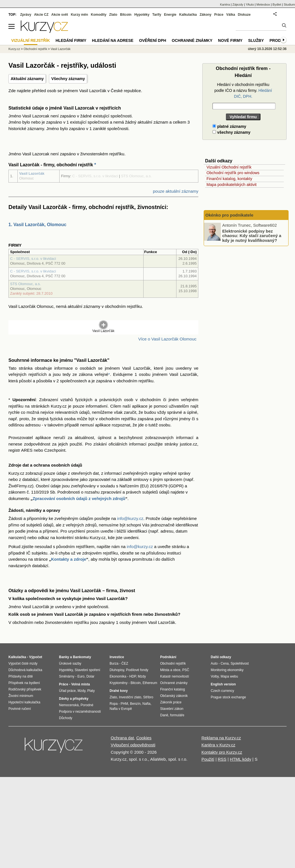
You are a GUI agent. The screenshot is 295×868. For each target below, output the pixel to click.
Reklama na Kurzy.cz (221, 738)
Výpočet (36, 657)
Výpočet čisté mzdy (23, 664)
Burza (114, 664)
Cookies (144, 738)
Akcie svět (60, 15)
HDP (133, 676)
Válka (231, 15)
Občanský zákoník (174, 696)
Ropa (114, 704)
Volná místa (80, 684)
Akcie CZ (41, 15)
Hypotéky (142, 15)
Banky (64, 657)
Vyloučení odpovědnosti (133, 745)
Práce (219, 15)
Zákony (205, 15)
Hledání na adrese (113, 40)
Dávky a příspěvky (74, 699)
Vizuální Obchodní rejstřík (229, 167)
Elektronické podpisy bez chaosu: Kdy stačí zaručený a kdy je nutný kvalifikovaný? (252, 235)
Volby (215, 676)
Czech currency (222, 691)
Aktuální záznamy (27, 79)
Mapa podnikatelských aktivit (232, 185)
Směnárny (67, 676)
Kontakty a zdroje (69, 559)
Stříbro (148, 697)
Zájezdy (238, 4)
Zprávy (26, 15)
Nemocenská (69, 705)
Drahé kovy (119, 691)
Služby (256, 40)
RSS (222, 759)
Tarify (157, 15)
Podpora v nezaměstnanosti (80, 712)
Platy (91, 691)
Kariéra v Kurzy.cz (218, 745)
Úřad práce (67, 691)
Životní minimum (21, 696)
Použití (208, 759)
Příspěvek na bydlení (24, 683)
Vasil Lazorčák (32, 173)
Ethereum (150, 683)
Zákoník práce (171, 702)
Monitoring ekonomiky (227, 670)
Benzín (135, 704)
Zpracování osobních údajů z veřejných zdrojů (79, 498)
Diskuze (244, 15)
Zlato (113, 15)
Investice (117, 657)
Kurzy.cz (14, 49)
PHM (124, 704)
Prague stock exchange (228, 697)
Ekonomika (118, 676)
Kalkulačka (188, 15)
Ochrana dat (122, 738)
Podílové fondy (137, 670)
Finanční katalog (173, 689)
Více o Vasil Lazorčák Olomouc (167, 339)
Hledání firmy (71, 40)
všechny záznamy (231, 132)
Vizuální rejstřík (31, 40)
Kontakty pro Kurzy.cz (222, 752)
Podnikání (168, 657)
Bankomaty (82, 657)
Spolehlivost (240, 664)
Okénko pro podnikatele (229, 215)
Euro (81, 676)
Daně (164, 715)
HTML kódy (240, 759)
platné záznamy (229, 126)
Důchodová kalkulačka (25, 670)
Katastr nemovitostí (175, 676)
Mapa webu (229, 676)
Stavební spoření (88, 670)
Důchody (66, 718)
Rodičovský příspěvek (25, 689)
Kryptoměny (119, 683)
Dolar (90, 676)
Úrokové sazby (70, 664)
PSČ (186, 670)
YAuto (250, 4)
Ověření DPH (153, 40)
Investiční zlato (130, 697)
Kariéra (225, 4)
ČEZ (125, 664)
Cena (225, 664)
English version (223, 684)
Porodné (87, 705)
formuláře (177, 715)
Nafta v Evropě (121, 709)
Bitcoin (126, 15)
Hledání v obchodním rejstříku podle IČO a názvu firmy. (243, 90)
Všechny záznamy (68, 79)
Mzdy (81, 691)
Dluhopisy (117, 670)
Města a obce (170, 670)
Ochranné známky (192, 40)
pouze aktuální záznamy (176, 191)
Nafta (147, 704)
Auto (214, 664)
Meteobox (263, 4)
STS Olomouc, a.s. (25, 284)
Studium (289, 4)
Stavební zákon (172, 709)
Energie (170, 15)
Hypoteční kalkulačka (24, 702)
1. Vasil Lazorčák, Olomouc (37, 225)
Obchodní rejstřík (35, 49)
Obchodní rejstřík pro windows (233, 173)
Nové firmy (230, 40)
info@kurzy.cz (130, 518)
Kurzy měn (79, 15)
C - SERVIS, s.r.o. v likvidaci (33, 259)
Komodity (98, 15)
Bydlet (277, 4)
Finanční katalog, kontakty (229, 179)
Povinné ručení (20, 709)
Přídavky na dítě (21, 676)
